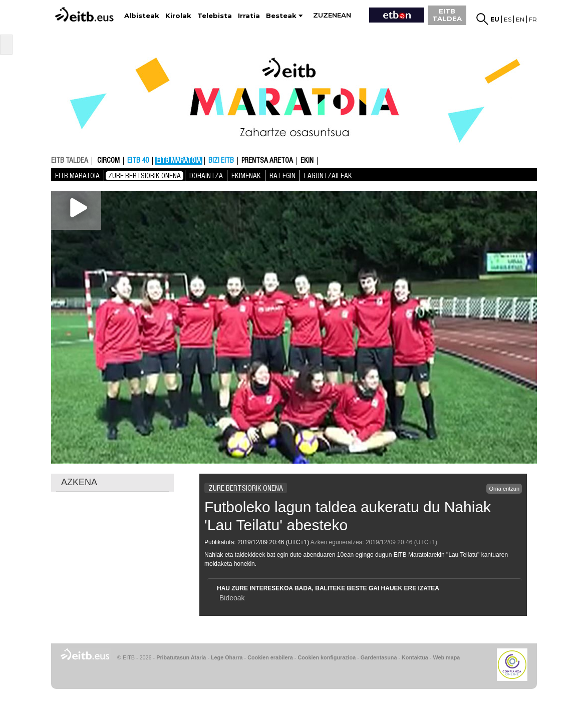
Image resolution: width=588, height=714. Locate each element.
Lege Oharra (227, 657)
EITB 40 (138, 161)
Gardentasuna (379, 657)
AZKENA (79, 482)
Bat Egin (282, 176)
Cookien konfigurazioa (327, 657)
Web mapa (446, 657)
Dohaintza (206, 176)
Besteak (281, 16)
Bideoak (232, 598)
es (508, 19)
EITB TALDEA (447, 15)
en (520, 19)
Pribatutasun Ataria (181, 657)
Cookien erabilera (270, 657)
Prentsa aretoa (267, 161)
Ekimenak (246, 176)
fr (533, 19)
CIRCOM (108, 161)
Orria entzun (504, 489)
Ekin (307, 161)
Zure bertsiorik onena (144, 176)
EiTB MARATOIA (179, 161)
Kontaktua (415, 657)
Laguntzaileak (328, 176)
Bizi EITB (221, 161)
